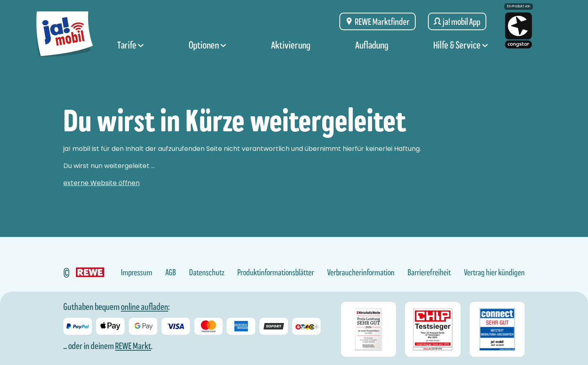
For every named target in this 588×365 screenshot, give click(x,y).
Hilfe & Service (461, 50)
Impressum (137, 272)
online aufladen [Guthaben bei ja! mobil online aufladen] (145, 307)
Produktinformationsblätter (276, 272)
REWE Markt (133, 346)
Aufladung (372, 50)
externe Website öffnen (101, 183)
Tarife (130, 50)
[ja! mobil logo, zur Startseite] (67, 33)
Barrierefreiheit (429, 272)
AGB (171, 272)
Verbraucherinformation (361, 272)
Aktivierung (291, 50)
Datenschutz (207, 272)
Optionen (207, 50)
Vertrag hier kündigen (494, 272)
